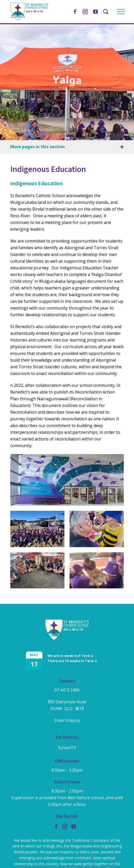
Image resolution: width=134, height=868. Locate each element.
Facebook (75, 11)
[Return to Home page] (29, 19)
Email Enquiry (67, 720)
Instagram (85, 11)
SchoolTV (67, 748)
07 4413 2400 (67, 690)
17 (34, 664)
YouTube (95, 10)
